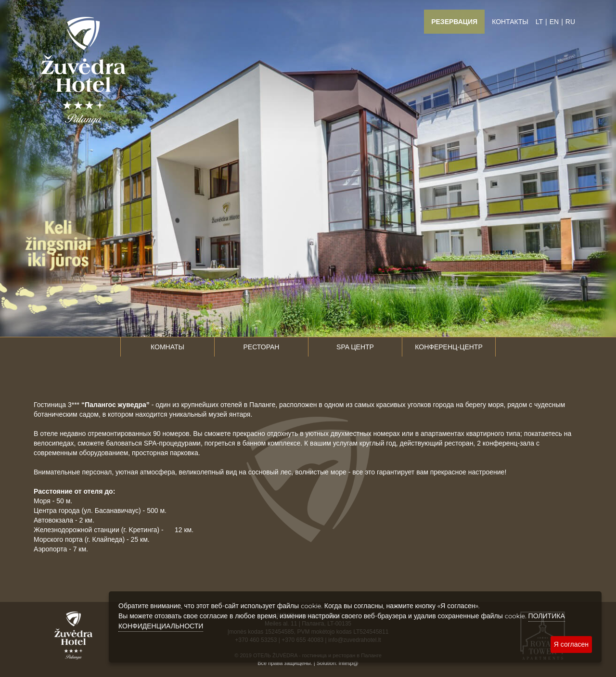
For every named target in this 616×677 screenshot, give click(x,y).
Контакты (510, 22)
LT (539, 22)
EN (554, 22)
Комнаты (167, 347)
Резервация (454, 22)
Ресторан (262, 347)
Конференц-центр (449, 347)
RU (570, 22)
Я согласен (571, 644)
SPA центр (355, 347)
